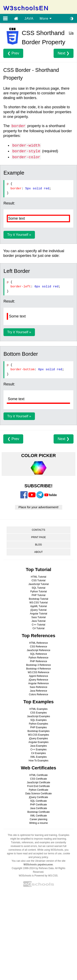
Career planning (38, 819)
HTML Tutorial (38, 577)
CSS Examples (38, 713)
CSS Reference (38, 647)
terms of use (55, 854)
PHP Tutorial (38, 595)
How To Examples (39, 761)
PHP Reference (38, 661)
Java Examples (38, 746)
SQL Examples (39, 720)
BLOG (38, 545)
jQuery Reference (38, 680)
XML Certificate (39, 816)
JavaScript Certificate (38, 782)
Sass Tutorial (38, 617)
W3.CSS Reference (38, 672)
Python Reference (38, 658)
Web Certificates (39, 768)
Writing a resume (38, 823)
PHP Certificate (39, 805)
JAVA (29, 19)
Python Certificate (38, 790)
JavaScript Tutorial (38, 584)
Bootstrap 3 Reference (38, 665)
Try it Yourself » (19, 235)
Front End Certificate (38, 786)
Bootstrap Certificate (38, 812)
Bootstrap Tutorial (38, 599)
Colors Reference (38, 694)
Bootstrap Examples (38, 731)
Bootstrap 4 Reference (38, 669)
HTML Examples (38, 709)
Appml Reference (38, 676)
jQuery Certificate (38, 797)
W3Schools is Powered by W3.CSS (38, 876)
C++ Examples (38, 750)
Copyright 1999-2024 (23, 868)
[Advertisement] (38, 934)
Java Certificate (38, 808)
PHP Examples (38, 727)
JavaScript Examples (38, 716)
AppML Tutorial (38, 606)
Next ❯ (64, 53)
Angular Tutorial (38, 614)
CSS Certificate (38, 779)
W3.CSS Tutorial (38, 603)
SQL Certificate (38, 801)
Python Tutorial (38, 592)
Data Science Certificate (38, 794)
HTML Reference (38, 643)
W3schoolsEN (26, 8)
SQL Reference (38, 654)
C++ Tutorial (38, 625)
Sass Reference (38, 687)
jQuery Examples (38, 738)
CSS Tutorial (38, 580)
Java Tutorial (38, 621)
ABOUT (38, 552)
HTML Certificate (39, 775)
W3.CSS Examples (38, 735)
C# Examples (38, 753)
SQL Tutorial (38, 588)
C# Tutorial (38, 628)
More (46, 19)
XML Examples (38, 757)
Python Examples (38, 724)
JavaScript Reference (38, 650)
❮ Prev (13, 53)
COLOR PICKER (38, 456)
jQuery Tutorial (38, 610)
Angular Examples (38, 742)
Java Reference (38, 691)
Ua (71, 33)
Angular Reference (38, 683)
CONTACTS (38, 530)
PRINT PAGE (39, 537)
